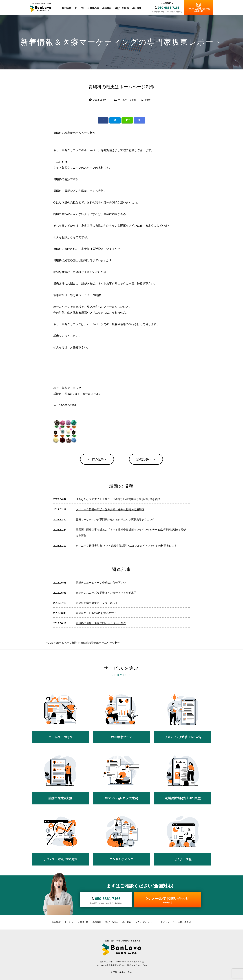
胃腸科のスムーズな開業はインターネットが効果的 (106, 593)
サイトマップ (167, 922)
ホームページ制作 (127, 100)
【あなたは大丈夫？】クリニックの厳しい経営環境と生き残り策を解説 (118, 499)
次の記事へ (144, 459)
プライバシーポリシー (146, 922)
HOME (49, 643)
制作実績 (56, 922)
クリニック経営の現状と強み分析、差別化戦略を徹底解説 (110, 509)
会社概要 (127, 922)
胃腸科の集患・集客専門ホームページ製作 (101, 623)
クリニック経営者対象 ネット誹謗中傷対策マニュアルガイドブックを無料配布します (126, 546)
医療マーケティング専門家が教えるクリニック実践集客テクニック (115, 520)
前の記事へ (99, 459)
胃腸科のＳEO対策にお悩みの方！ (96, 613)
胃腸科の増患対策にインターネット (97, 603)
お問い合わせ (185, 922)
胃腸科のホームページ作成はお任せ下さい (101, 583)
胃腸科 (148, 100)
